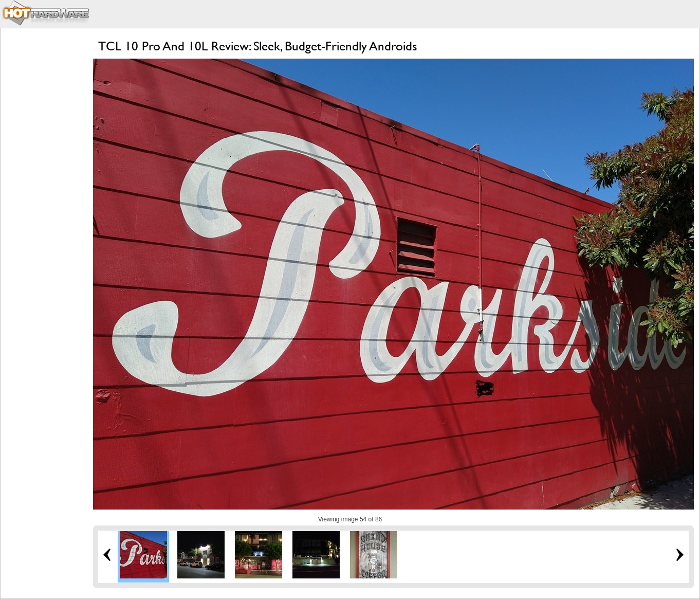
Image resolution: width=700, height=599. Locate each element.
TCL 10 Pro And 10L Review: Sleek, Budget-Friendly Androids (258, 46)
